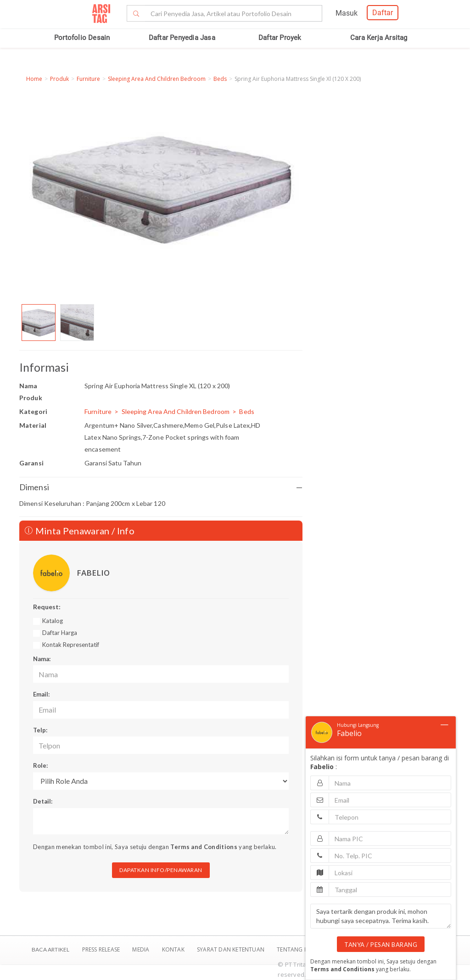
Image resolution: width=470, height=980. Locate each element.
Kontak (174, 949)
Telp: (40, 730)
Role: (40, 765)
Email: (41, 694)
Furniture (88, 79)
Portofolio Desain (82, 38)
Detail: (43, 801)
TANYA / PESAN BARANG (381, 945)
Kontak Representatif (71, 645)
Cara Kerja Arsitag (379, 38)
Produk (59, 79)
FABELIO (93, 573)
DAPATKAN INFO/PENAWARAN (161, 870)
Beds (220, 79)
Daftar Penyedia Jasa (182, 38)
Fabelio (349, 733)
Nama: (42, 659)
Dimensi (161, 487)
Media (141, 949)
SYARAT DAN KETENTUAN (231, 949)
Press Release (101, 949)
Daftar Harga (60, 633)
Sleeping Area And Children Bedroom (157, 79)
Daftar (383, 13)
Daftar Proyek (280, 38)
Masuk (347, 13)
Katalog (53, 621)
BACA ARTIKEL (50, 949)
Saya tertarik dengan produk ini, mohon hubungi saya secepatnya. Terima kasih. (381, 916)
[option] (39, 323)
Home (34, 79)
